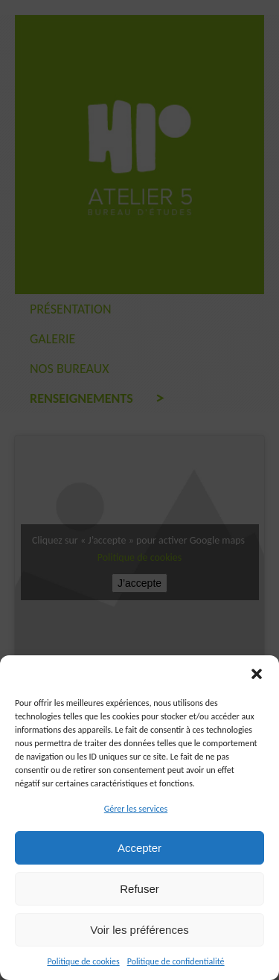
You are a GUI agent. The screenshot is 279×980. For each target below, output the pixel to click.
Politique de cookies (83, 961)
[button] (257, 674)
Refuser (139, 889)
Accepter (139, 848)
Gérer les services (136, 809)
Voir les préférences (139, 930)
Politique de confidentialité (176, 961)
